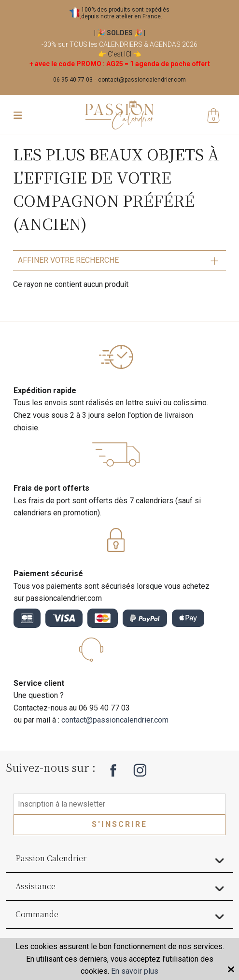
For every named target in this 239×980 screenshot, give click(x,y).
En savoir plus (135, 971)
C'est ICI (119, 54)
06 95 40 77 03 (73, 80)
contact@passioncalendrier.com (142, 80)
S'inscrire (119, 824)
